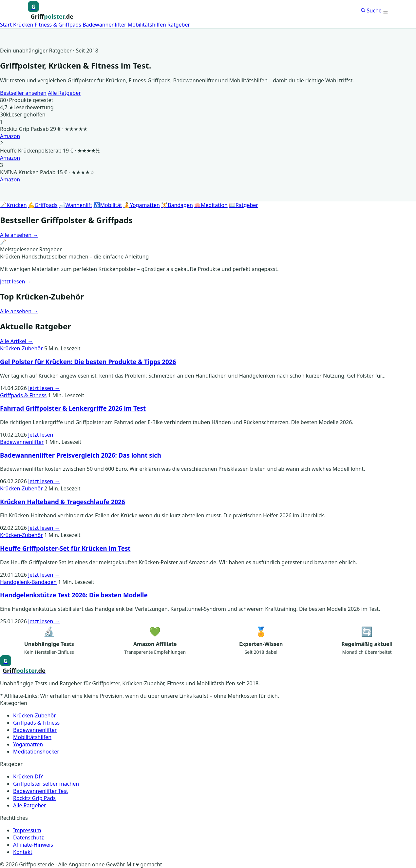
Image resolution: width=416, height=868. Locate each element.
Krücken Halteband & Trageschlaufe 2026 (63, 502)
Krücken (23, 25)
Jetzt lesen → (16, 281)
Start (6, 25)
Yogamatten (28, 744)
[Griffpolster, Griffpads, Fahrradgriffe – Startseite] (51, 11)
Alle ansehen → (19, 235)
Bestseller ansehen (23, 93)
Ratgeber (179, 25)
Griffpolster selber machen (46, 784)
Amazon (10, 136)
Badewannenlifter (104, 25)
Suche (372, 10)
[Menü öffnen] (386, 12)
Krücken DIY (28, 776)
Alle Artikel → (16, 341)
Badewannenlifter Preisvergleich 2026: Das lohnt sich (81, 455)
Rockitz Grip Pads (34, 798)
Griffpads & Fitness (23, 395)
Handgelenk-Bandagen (28, 582)
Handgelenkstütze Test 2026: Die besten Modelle (74, 595)
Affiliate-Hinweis (33, 845)
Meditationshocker (36, 752)
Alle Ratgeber (64, 93)
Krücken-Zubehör (21, 348)
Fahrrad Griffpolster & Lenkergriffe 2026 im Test (73, 408)
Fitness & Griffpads (58, 25)
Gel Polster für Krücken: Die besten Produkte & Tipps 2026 (88, 362)
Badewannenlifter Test (41, 791)
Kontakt (23, 852)
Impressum (27, 830)
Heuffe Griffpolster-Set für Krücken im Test (65, 548)
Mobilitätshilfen (147, 25)
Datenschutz (28, 837)
